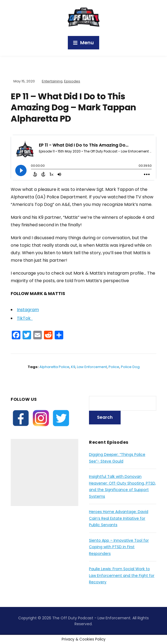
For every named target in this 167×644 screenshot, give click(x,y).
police (114, 367)
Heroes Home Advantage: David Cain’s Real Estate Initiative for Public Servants (119, 518)
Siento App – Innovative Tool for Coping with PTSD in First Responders (119, 547)
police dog (130, 367)
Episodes (72, 81)
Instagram (28, 310)
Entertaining (52, 81)
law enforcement (92, 367)
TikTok (25, 318)
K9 (73, 367)
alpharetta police (54, 367)
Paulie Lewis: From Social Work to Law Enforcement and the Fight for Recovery (122, 575)
